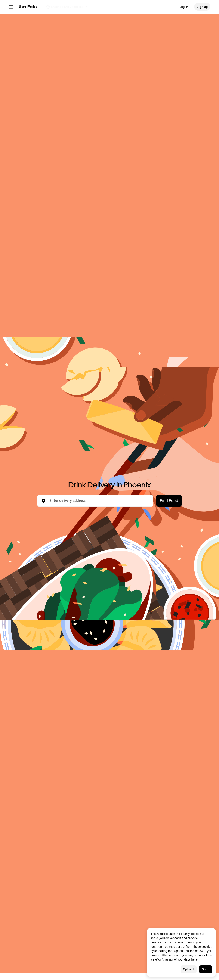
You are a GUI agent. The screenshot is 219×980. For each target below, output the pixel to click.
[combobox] (99, 501)
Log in (184, 7)
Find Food (169, 501)
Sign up (202, 7)
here (194, 959)
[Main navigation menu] (11, 7)
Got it (206, 969)
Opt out (189, 969)
